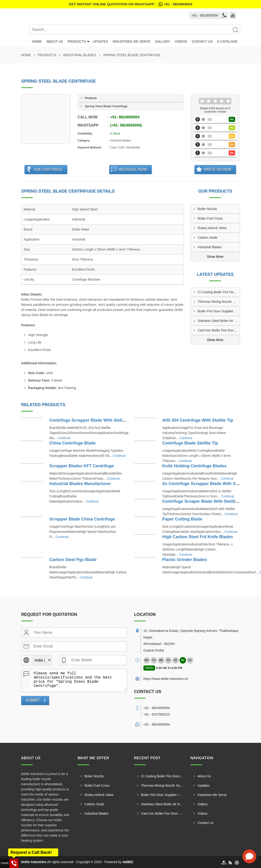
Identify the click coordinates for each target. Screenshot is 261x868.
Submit (33, 700)
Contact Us (202, 41)
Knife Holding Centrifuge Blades (194, 466)
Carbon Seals (208, 238)
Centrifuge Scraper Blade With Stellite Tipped (207, 501)
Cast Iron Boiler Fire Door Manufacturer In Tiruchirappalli (219, 330)
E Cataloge (227, 41)
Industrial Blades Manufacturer (80, 484)
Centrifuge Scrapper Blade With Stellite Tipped (96, 420)
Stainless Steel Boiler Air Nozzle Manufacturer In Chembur (219, 321)
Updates (100, 41)
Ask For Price (48, 169)
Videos (181, 41)
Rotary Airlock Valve (212, 228)
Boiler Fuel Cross (210, 218)
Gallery (163, 41)
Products (77, 41)
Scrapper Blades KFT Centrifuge (82, 466)
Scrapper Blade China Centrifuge (82, 519)
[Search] (235, 30)
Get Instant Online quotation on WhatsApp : (130, 4)
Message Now (133, 169)
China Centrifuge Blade (73, 443)
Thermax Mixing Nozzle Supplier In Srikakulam (219, 302)
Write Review (218, 169)
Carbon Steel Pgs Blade (73, 560)
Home (37, 41)
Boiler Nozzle (207, 209)
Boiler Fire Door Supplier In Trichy (219, 311)
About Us (55, 41)
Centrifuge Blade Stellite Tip (190, 443)
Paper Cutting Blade (182, 519)
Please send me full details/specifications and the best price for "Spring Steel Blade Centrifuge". (79, 680)
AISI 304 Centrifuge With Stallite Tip (198, 420)
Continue (64, 438)
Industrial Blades (80, 55)
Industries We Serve (132, 41)
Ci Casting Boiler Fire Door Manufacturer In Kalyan (219, 292)
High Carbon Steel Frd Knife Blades (198, 537)
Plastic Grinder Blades (185, 560)
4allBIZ (128, 862)
